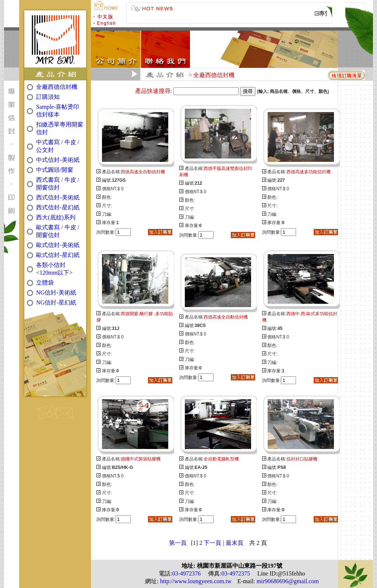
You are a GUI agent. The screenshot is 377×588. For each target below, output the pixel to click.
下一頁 (212, 543)
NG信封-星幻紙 (56, 302)
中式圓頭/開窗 (54, 170)
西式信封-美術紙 (58, 197)
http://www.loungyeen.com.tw (195, 581)
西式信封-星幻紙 (58, 207)
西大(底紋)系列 (56, 217)
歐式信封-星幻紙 (58, 255)
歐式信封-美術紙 (58, 245)
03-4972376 (186, 573)
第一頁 (178, 543)
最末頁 (235, 543)
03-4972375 (236, 573)
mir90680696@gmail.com (287, 581)
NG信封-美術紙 (56, 293)
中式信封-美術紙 (58, 160)
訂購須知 (48, 97)
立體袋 (45, 283)
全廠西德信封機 (57, 87)
